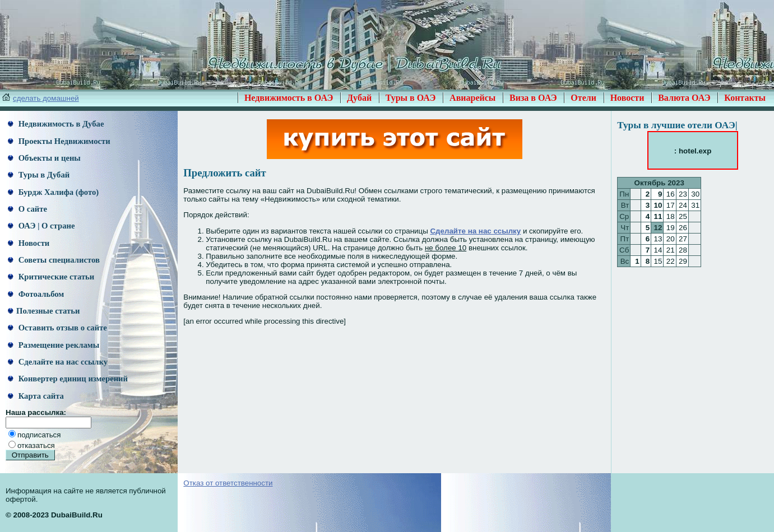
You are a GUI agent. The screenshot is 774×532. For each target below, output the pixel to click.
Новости (627, 98)
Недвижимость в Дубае (56, 124)
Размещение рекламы (54, 345)
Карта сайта (36, 396)
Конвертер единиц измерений (68, 379)
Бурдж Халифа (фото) (53, 192)
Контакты (745, 98)
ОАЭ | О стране (41, 226)
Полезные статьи (44, 311)
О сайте (27, 209)
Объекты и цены (44, 158)
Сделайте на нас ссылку (58, 362)
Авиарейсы (472, 98)
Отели (583, 98)
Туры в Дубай (39, 175)
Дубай (359, 98)
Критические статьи (51, 277)
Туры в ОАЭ (411, 98)
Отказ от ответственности (228, 483)
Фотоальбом (36, 294)
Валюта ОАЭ (684, 98)
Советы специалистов (54, 260)
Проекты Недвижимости (59, 141)
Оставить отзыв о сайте (57, 328)
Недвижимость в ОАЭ (289, 98)
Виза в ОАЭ (533, 98)
